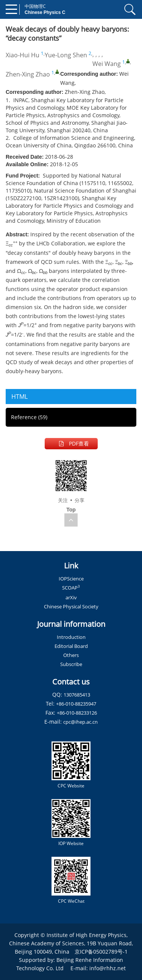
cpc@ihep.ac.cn (80, 722)
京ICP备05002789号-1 (101, 952)
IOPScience (71, 579)
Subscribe (71, 664)
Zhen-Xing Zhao (28, 74)
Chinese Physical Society (71, 606)
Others (71, 655)
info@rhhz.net (108, 968)
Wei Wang (107, 64)
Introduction (71, 637)
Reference (29, 417)
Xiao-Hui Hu (23, 55)
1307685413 (77, 695)
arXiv (71, 597)
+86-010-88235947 (76, 704)
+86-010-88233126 (77, 713)
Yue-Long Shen (66, 55)
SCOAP (71, 588)
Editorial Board (71, 646)
